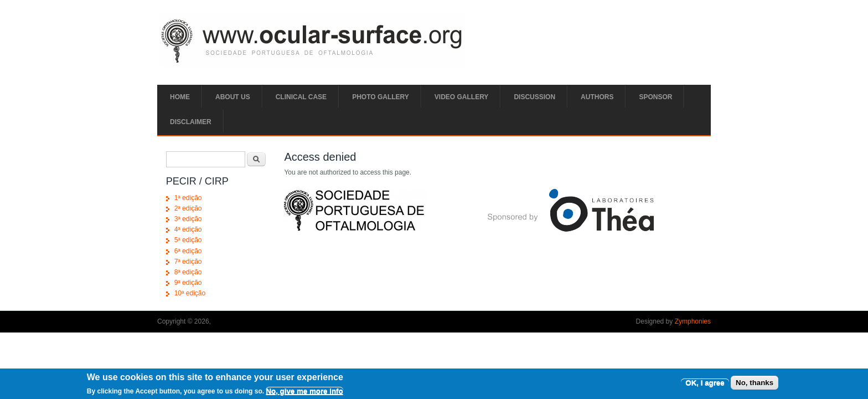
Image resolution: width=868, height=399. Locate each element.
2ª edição (188, 208)
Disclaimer (191, 122)
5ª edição (188, 240)
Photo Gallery (381, 97)
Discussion (534, 97)
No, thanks (755, 384)
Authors (597, 97)
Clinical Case (301, 97)
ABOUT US (233, 97)
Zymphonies (693, 321)
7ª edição (188, 262)
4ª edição (188, 229)
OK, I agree (705, 384)
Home (180, 97)
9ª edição (188, 283)
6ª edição (188, 251)
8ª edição (188, 272)
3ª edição (188, 219)
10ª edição (190, 293)
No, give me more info (304, 393)
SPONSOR (655, 97)
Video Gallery (462, 97)
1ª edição (188, 198)
